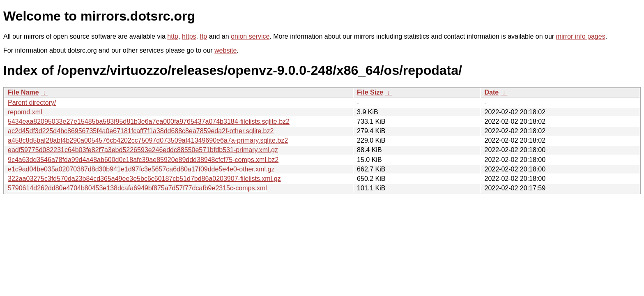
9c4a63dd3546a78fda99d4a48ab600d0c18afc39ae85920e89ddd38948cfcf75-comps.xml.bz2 (143, 160)
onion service (250, 36)
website (225, 50)
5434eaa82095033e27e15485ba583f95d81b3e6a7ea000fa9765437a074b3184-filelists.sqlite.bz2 (149, 121)
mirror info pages (581, 36)
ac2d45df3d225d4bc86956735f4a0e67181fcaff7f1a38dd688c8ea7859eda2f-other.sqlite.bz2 (141, 131)
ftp (203, 36)
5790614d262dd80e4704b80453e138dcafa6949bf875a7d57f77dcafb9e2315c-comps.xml (137, 188)
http (173, 36)
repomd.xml (25, 112)
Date (491, 92)
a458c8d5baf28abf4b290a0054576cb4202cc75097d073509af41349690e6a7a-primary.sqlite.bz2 (148, 140)
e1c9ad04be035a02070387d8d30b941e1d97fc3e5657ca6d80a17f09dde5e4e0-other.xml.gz (141, 169)
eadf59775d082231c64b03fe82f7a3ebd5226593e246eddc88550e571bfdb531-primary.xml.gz (143, 150)
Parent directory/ (32, 103)
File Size (370, 92)
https (189, 36)
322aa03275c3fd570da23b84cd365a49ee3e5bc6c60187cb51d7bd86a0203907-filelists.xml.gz (144, 179)
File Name (23, 92)
